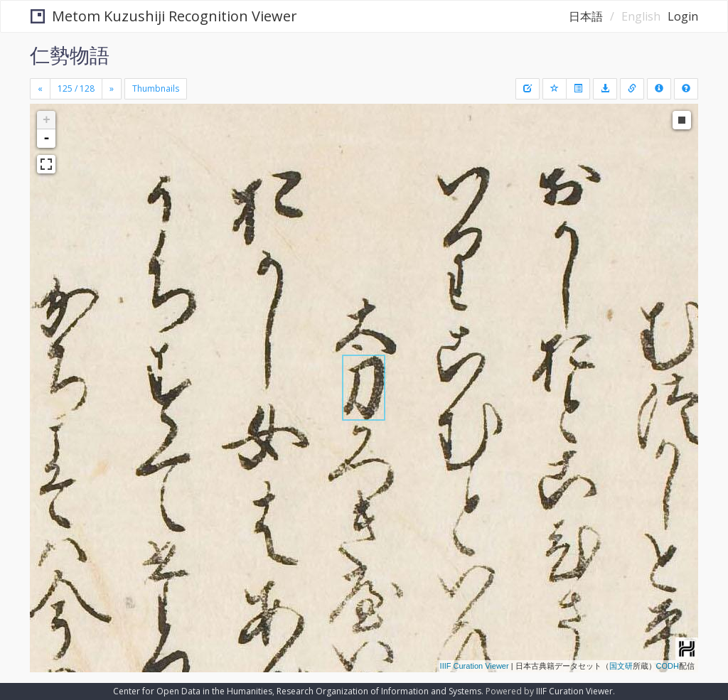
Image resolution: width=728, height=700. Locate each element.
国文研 (621, 666)
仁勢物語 (70, 55)
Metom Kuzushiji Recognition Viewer (164, 16)
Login (683, 16)
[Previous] (40, 89)
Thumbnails (156, 88)
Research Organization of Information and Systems (379, 691)
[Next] (112, 89)
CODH (668, 666)
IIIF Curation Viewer (475, 666)
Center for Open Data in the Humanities (193, 691)
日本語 (586, 16)
